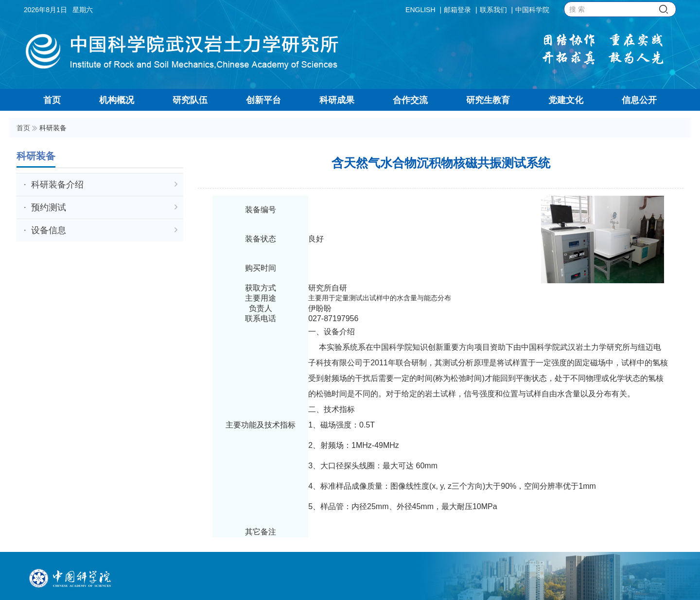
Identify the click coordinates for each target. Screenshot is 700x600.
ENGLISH (420, 10)
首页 (23, 128)
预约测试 (104, 207)
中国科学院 (532, 10)
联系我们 (493, 10)
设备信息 (104, 230)
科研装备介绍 (104, 185)
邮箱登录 (457, 10)
